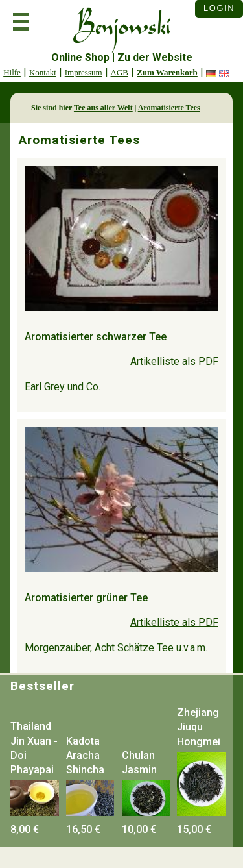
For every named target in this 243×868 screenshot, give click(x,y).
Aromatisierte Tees (169, 108)
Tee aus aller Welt (103, 108)
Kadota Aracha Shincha (85, 756)
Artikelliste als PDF (174, 361)
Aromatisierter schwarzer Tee (96, 337)
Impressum (84, 72)
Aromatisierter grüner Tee (86, 598)
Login (219, 8)
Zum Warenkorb (167, 72)
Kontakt (43, 72)
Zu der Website (155, 57)
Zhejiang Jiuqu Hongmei (199, 727)
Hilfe (12, 72)
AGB (120, 72)
